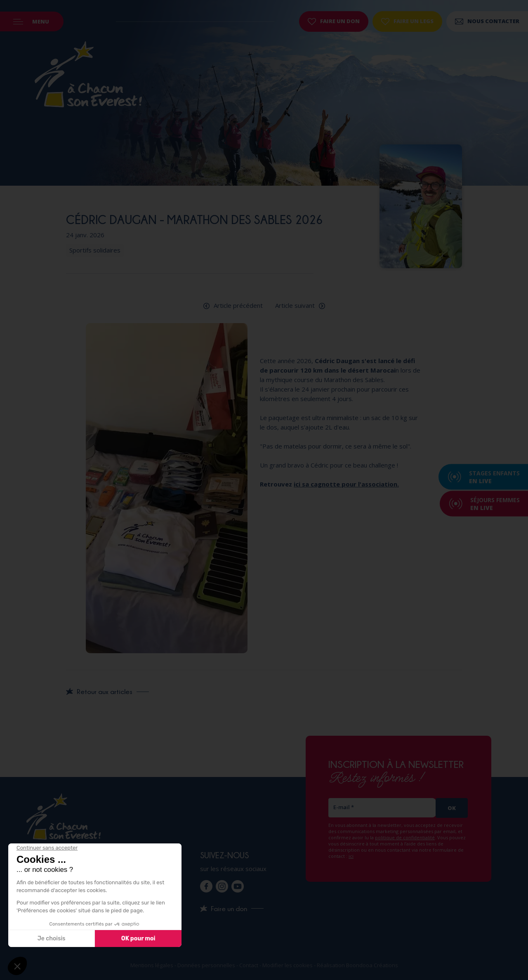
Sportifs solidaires (95, 250)
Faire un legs (407, 21)
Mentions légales (152, 965)
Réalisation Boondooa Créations (357, 965)
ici (351, 856)
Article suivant (295, 305)
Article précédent (238, 305)
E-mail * (344, 807)
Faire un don (334, 21)
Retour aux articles (105, 692)
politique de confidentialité (405, 837)
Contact (249, 965)
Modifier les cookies (288, 965)
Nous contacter (487, 21)
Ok (452, 808)
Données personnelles (206, 965)
